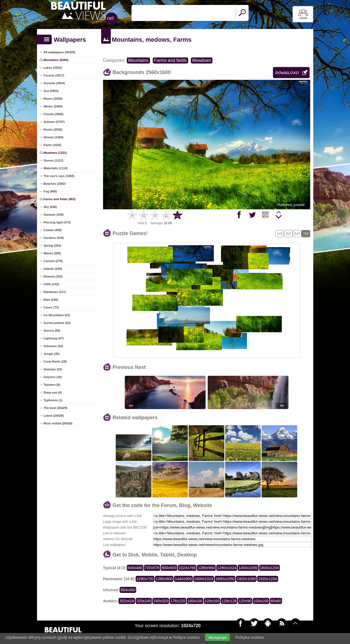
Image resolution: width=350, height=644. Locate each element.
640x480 (135, 568)
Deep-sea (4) (53, 392)
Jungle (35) (52, 354)
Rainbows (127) (55, 292)
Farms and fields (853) (60, 199)
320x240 (144, 601)
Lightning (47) (54, 338)
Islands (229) (53, 269)
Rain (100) (51, 300)
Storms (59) (52, 331)
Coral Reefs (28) (55, 361)
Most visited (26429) (58, 423)
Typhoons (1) (53, 400)
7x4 (306, 234)
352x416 (127, 601)
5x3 (297, 234)
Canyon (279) (53, 261)
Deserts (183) (53, 276)
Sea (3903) (51, 91)
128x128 (229, 601)
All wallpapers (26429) (60, 52)
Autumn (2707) (54, 122)
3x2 (288, 234)
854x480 (128, 590)
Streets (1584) (54, 137)
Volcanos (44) (53, 346)
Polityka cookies (250, 637)
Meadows (202, 60)
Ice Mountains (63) (57, 315)
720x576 (152, 568)
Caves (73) (51, 307)
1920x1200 (268, 579)
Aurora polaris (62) (57, 323)
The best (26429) (56, 408)
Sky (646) (50, 207)
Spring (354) (52, 246)
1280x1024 (227, 568)
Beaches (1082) (55, 184)
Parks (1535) (53, 145)
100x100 (261, 601)
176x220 (178, 601)
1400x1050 (248, 568)
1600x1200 (269, 568)
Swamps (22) (53, 369)
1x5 (280, 234)
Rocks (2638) (53, 130)
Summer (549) (54, 215)
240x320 (161, 601)
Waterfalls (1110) (56, 168)
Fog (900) (50, 191)
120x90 (245, 601)
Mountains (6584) (56, 60)
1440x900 (183, 579)
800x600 (169, 568)
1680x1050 (225, 579)
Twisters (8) (52, 385)
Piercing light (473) (57, 222)
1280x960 (206, 568)
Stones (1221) (54, 160)
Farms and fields (170, 60)
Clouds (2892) (54, 114)
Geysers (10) (53, 377)
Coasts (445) (53, 230)
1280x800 (164, 579)
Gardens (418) (54, 238)
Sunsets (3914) (54, 83)
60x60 (276, 601)
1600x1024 (204, 579)
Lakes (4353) (53, 68)
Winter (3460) (53, 106)
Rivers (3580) (53, 99)
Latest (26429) (54, 416)
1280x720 (145, 579)
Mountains (138, 60)
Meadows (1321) (55, 153)
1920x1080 (246, 579)
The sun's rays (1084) (59, 176)
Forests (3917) (54, 75)
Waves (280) (52, 253)
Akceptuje (217, 637)
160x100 (195, 601)
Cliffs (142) (51, 284)
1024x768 (187, 568)
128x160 (212, 601)
